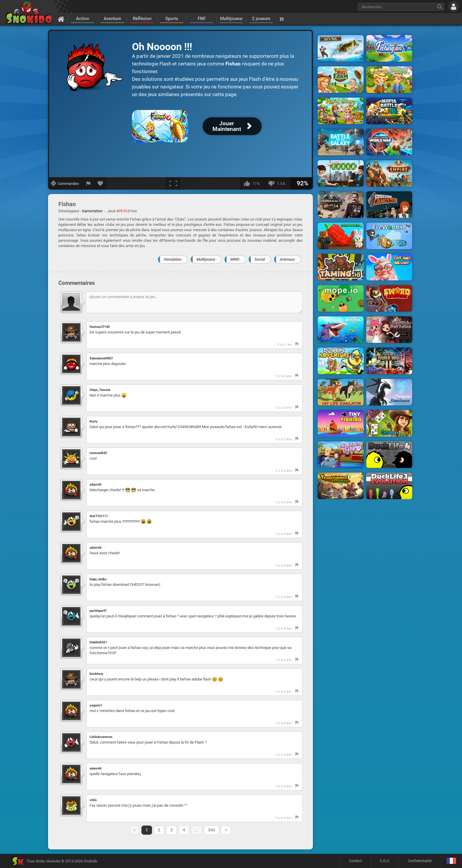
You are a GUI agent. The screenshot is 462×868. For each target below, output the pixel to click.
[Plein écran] (173, 183)
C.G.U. (385, 861)
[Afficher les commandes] (65, 183)
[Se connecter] (454, 7)
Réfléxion (142, 19)
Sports (172, 19)
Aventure (112, 19)
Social (260, 259)
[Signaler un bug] (88, 183)
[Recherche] (440, 7)
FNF (202, 19)
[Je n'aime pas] (278, 183)
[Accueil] (61, 19)
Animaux (287, 259)
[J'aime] (253, 183)
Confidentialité (420, 861)
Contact (355, 861)
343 (212, 830)
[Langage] (451, 861)
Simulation (173, 259)
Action (82, 19)
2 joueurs (261, 19)
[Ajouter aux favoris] (100, 183)
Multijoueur (231, 19)
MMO (235, 259)
